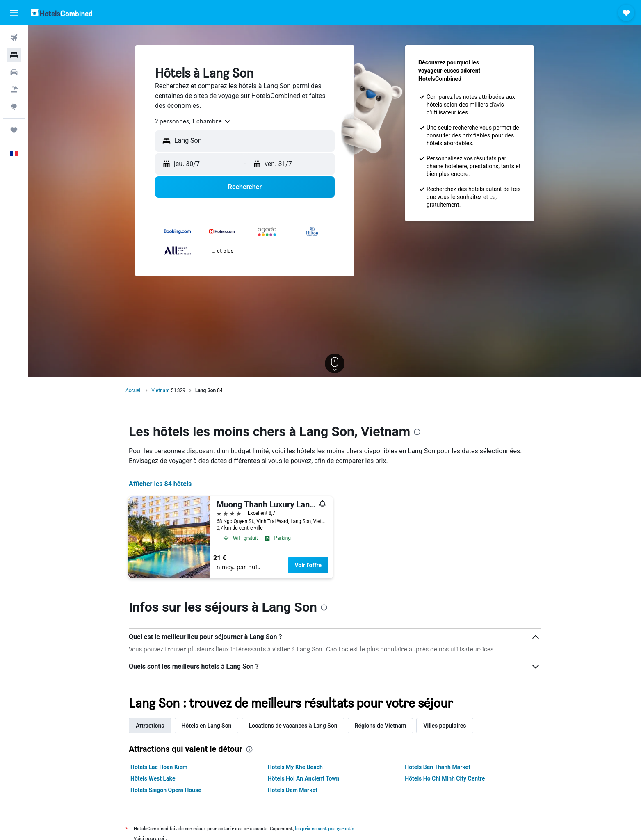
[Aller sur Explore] (14, 107)
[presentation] (417, 432)
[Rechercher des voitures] (14, 72)
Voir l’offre (308, 565)
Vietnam (161, 390)
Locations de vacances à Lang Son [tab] (293, 726)
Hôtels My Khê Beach (295, 767)
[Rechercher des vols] (14, 38)
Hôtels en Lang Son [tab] (207, 726)
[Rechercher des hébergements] (14, 55)
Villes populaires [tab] (445, 726)
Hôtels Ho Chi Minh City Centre (445, 778)
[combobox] (193, 121)
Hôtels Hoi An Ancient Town (304, 778)
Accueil (133, 390)
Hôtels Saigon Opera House (166, 790)
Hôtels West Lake (153, 778)
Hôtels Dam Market (293, 790)
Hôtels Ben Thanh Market (438, 767)
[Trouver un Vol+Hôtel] (14, 89)
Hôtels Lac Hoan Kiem (159, 767)
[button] (14, 13)
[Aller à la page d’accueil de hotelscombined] (62, 13)
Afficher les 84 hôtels (160, 484)
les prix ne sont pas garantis (324, 828)
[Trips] (14, 130)
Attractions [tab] (150, 726)
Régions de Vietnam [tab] (381, 726)
